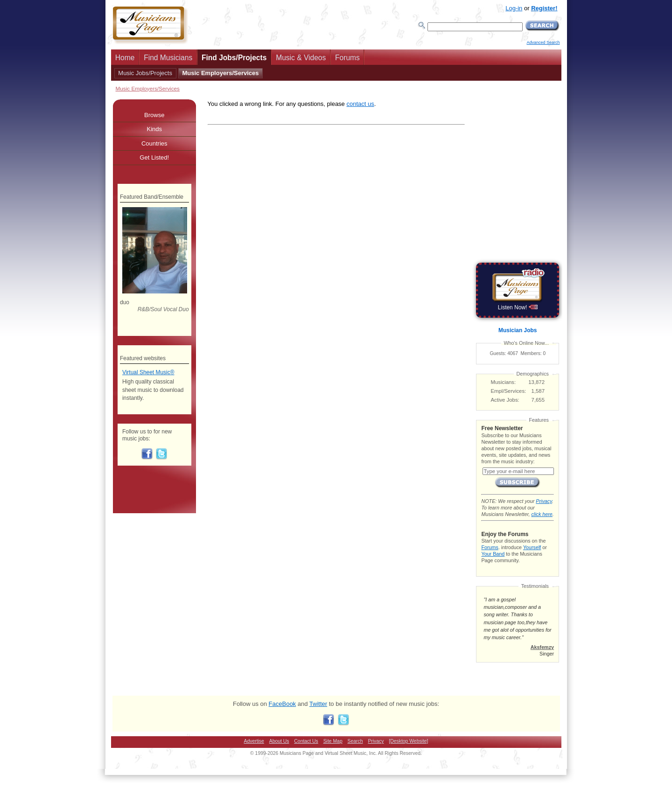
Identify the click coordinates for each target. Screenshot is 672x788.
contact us (360, 104)
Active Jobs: (505, 400)
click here (542, 514)
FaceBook (283, 704)
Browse (154, 115)
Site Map (333, 741)
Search (355, 741)
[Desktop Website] (408, 741)
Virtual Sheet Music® (148, 372)
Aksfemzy (542, 647)
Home (125, 58)
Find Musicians (168, 58)
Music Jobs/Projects (145, 73)
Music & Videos (301, 58)
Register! (544, 8)
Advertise (254, 741)
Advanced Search (543, 42)
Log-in (514, 8)
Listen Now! (518, 307)
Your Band (493, 554)
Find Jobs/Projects (234, 58)
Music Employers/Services (220, 73)
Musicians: (504, 382)
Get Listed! (154, 157)
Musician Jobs (518, 330)
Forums (347, 58)
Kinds (154, 129)
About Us (279, 741)
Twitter (318, 704)
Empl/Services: (509, 391)
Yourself (532, 547)
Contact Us (306, 741)
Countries (154, 143)
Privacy (544, 501)
